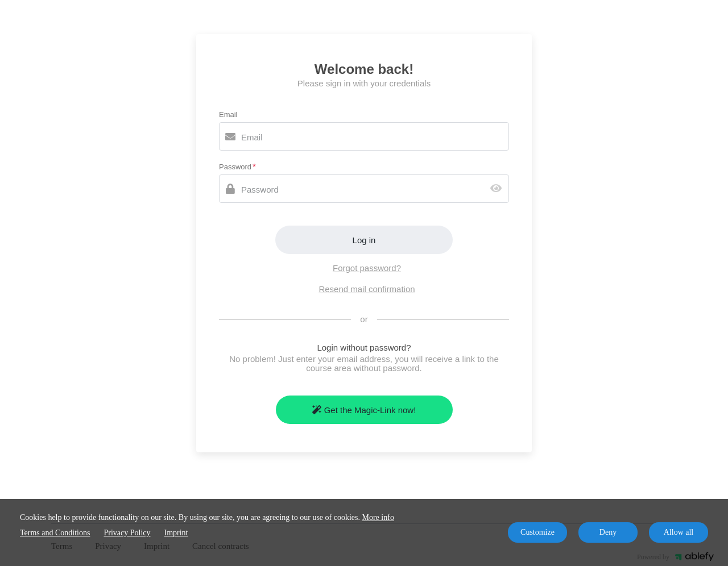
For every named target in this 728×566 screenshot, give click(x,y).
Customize (537, 532)
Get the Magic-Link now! (364, 410)
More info (378, 517)
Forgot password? (367, 268)
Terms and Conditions (55, 533)
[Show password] (499, 189)
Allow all (679, 532)
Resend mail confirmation (367, 289)
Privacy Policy (127, 533)
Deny (608, 532)
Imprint (176, 533)
